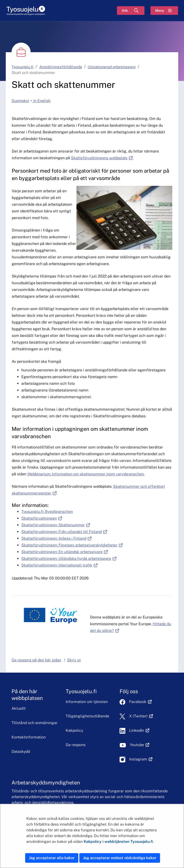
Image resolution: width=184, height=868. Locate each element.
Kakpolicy (74, 730)
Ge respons (76, 745)
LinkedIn (139, 730)
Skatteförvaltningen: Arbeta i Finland (56, 538)
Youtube (140, 745)
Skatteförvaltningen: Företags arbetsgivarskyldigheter (72, 545)
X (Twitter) (141, 716)
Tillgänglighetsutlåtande (87, 716)
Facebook (140, 702)
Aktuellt (19, 708)
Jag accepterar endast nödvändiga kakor (120, 858)
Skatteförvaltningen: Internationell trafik (59, 565)
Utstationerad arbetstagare (112, 67)
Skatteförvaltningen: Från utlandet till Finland (64, 532)
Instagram (141, 759)
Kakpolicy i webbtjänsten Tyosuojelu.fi (118, 842)
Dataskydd (21, 752)
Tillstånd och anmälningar (34, 723)
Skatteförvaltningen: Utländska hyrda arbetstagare (69, 559)
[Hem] (26, 11)
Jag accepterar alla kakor (52, 858)
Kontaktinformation (29, 737)
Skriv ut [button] (74, 660)
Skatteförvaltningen (42, 518)
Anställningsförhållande (61, 67)
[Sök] (131, 11)
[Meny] (164, 11)
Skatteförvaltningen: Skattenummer (56, 525)
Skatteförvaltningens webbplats (102, 158)
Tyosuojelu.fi (23, 67)
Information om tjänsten (87, 702)
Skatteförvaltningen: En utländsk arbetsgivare (65, 552)
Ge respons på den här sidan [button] (36, 660)
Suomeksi (20, 101)
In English (41, 101)
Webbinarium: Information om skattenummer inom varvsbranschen (86, 474)
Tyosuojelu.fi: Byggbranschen (47, 512)
